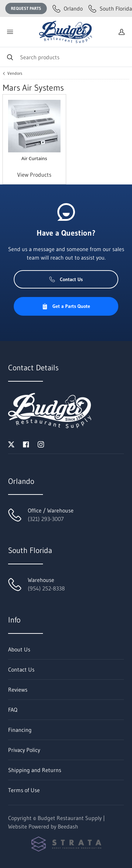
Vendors (15, 73)
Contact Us (66, 279)
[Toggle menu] (10, 32)
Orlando (68, 8)
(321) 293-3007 (46, 519)
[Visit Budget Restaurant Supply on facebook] (26, 444)
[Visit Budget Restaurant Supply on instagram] (41, 444)
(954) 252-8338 (46, 588)
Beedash (68, 826)
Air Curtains (34, 158)
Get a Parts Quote (66, 306)
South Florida (110, 8)
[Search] (66, 57)
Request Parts (26, 8)
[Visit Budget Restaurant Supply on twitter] (11, 444)
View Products (34, 175)
